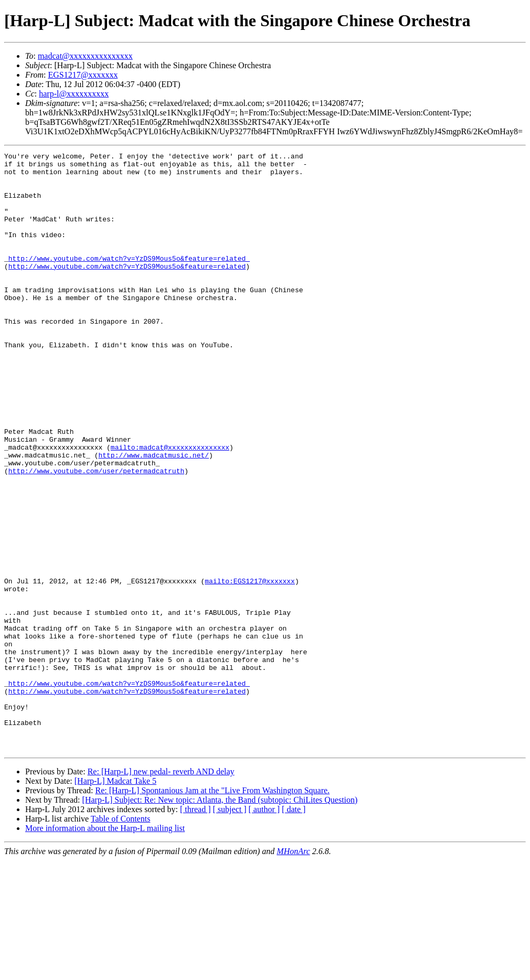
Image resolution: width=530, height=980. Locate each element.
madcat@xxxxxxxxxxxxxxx (85, 56)
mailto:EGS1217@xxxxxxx (250, 667)
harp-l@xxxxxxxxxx (74, 94)
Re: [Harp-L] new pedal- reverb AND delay (161, 891)
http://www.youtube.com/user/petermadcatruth (96, 535)
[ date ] (294, 929)
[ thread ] (195, 929)
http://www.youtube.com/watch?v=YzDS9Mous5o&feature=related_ (129, 280)
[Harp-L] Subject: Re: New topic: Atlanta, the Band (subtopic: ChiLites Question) (220, 919)
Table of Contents (121, 938)
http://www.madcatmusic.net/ (153, 516)
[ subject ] (230, 929)
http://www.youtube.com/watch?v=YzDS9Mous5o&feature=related (127, 290)
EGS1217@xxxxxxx (83, 75)
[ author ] (264, 929)
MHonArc (293, 971)
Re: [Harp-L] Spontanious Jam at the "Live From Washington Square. (212, 910)
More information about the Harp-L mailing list (105, 948)
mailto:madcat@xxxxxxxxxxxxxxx (170, 507)
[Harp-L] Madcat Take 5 (115, 901)
